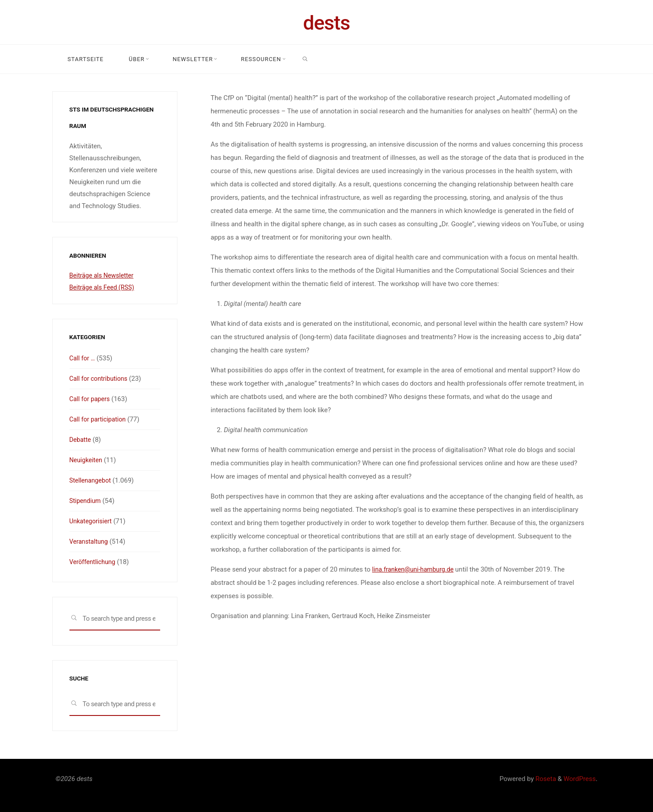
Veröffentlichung (94, 562)
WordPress (580, 779)
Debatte (81, 440)
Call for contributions (100, 379)
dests (326, 23)
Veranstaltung (90, 541)
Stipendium (86, 501)
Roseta (545, 779)
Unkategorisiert (92, 521)
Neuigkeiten (87, 460)
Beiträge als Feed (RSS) (104, 287)
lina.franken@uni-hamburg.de (415, 569)
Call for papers (91, 399)
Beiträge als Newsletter (104, 275)
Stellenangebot (92, 480)
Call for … (83, 358)
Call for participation (100, 419)
